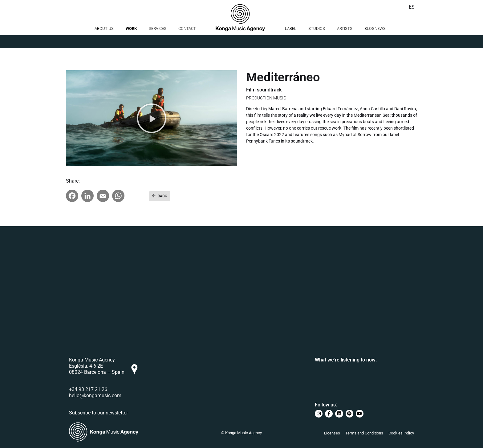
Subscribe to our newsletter (98, 413)
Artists (345, 41)
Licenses (332, 433)
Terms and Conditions (364, 433)
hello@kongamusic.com (95, 396)
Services (158, 41)
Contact (187, 41)
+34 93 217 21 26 (88, 389)
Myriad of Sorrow (355, 135)
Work (131, 41)
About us (104, 41)
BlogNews (375, 41)
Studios (317, 41)
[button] (152, 118)
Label (291, 41)
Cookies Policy (401, 433)
